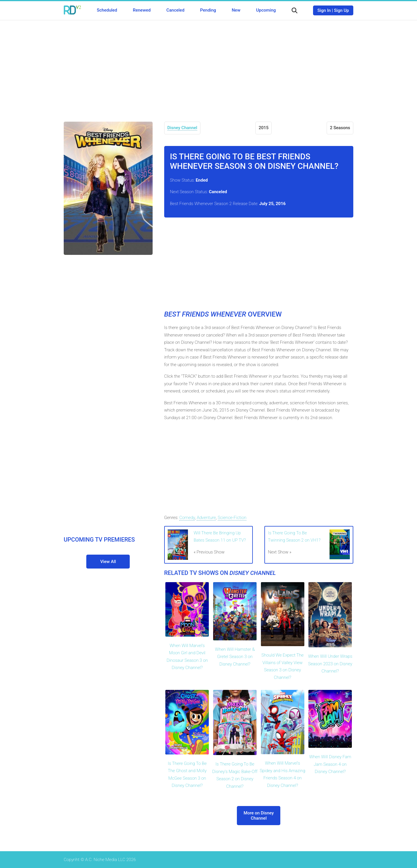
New (236, 10)
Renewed (142, 10)
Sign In (324, 10)
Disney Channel (182, 128)
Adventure (206, 518)
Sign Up (341, 10)
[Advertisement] (209, 67)
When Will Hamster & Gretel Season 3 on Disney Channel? (235, 657)
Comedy (187, 518)
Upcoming (266, 10)
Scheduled (107, 10)
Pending (208, 10)
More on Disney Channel (259, 816)
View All (108, 562)
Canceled (175, 10)
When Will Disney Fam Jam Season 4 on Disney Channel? (330, 764)
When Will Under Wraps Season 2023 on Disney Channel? (330, 664)
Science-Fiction (232, 518)
